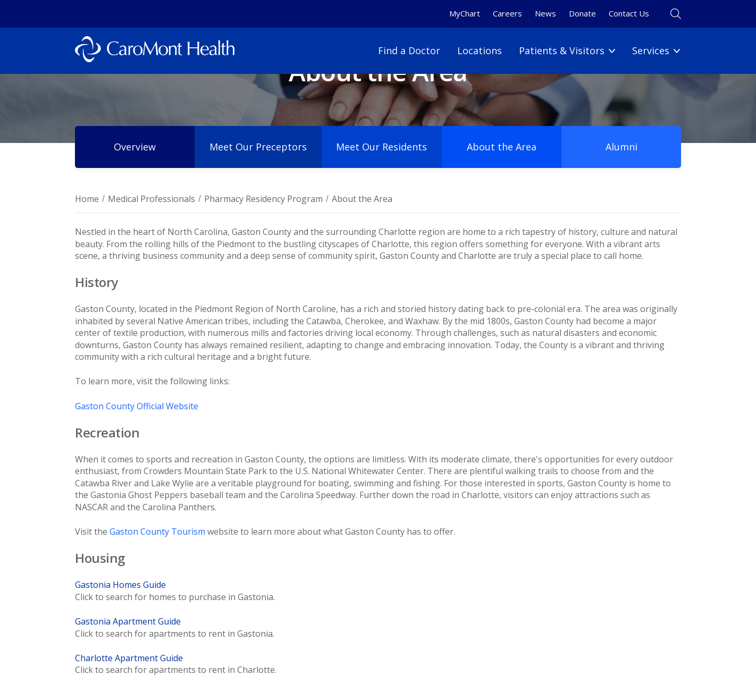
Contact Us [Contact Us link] (629, 13)
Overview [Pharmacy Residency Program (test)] (135, 147)
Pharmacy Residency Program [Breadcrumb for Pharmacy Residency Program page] (263, 199)
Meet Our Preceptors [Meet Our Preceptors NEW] (258, 147)
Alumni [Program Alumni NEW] (621, 147)
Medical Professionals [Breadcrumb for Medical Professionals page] (152, 199)
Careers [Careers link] (507, 13)
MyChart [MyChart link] (465, 13)
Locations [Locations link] (480, 50)
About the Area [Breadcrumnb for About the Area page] (362, 199)
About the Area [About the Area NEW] (502, 147)
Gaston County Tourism (157, 532)
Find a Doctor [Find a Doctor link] (409, 50)
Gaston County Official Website (137, 406)
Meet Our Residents (382, 147)
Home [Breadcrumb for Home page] (87, 199)
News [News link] (545, 13)
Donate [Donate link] (582, 13)
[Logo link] (155, 51)
